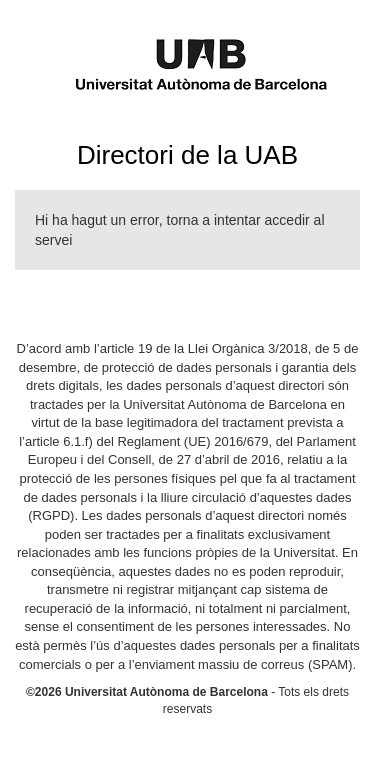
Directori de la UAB (187, 155)
